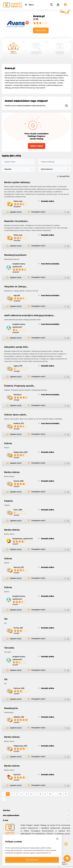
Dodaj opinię (41, 30)
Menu (31, 5)
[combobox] (18, 162)
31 (66, 794)
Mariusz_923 (19, 567)
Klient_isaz (18, 201)
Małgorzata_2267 (21, 452)
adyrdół (17, 295)
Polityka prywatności (63, 863)
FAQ (10, 862)
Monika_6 (18, 395)
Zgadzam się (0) (16, 212)
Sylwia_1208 (18, 481)
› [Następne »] (4, 799)
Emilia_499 (18, 628)
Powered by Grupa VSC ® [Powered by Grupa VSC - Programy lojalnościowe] (11, 856)
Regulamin (28, 862)
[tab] (36, 810)
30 (60, 794)
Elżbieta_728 (19, 717)
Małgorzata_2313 (20, 746)
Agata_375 (18, 366)
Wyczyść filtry (64, 176)
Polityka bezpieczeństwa (45, 863)
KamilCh (17, 775)
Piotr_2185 (18, 510)
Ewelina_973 (19, 423)
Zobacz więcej (37, 146)
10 (50, 794)
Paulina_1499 (19, 688)
